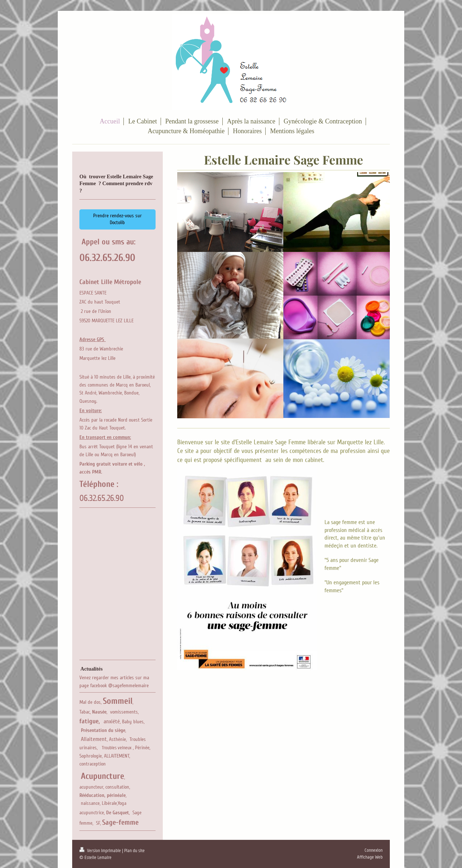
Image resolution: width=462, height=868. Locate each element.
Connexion (374, 850)
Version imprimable (101, 851)
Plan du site (134, 851)
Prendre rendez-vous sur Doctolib (117, 219)
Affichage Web (370, 857)
